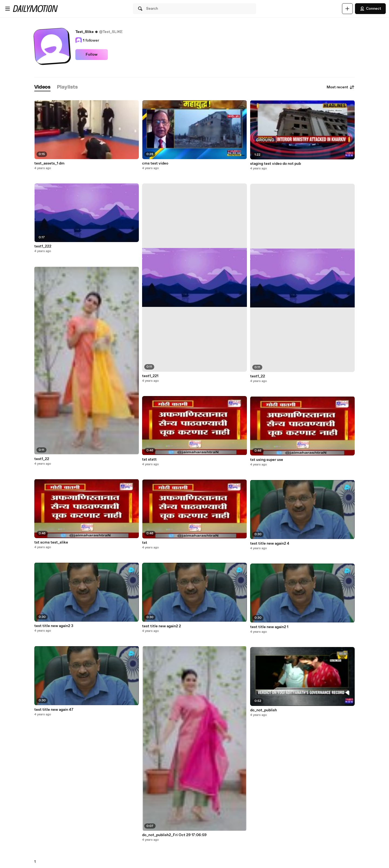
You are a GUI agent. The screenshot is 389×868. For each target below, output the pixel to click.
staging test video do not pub (276, 164)
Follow (92, 55)
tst (145, 543)
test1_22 (42, 459)
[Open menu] (8, 9)
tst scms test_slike (51, 542)
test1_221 (150, 376)
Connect (370, 9)
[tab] (42, 87)
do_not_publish (264, 710)
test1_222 (43, 246)
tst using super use (267, 460)
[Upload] (347, 9)
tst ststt (149, 460)
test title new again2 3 (54, 626)
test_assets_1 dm (49, 163)
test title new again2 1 (269, 627)
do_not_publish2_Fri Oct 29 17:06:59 (174, 835)
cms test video (155, 163)
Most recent (341, 87)
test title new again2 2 (162, 626)
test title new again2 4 (270, 544)
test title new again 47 (54, 710)
